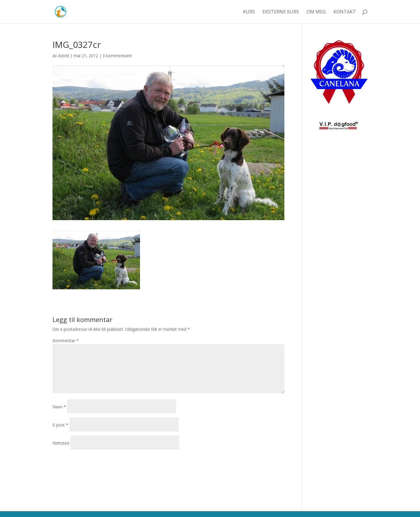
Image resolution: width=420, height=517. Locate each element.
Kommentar (66, 341)
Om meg (316, 12)
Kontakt (345, 12)
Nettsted (61, 443)
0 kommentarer (117, 56)
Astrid (63, 56)
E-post (60, 425)
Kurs (249, 12)
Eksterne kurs (281, 12)
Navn (59, 407)
